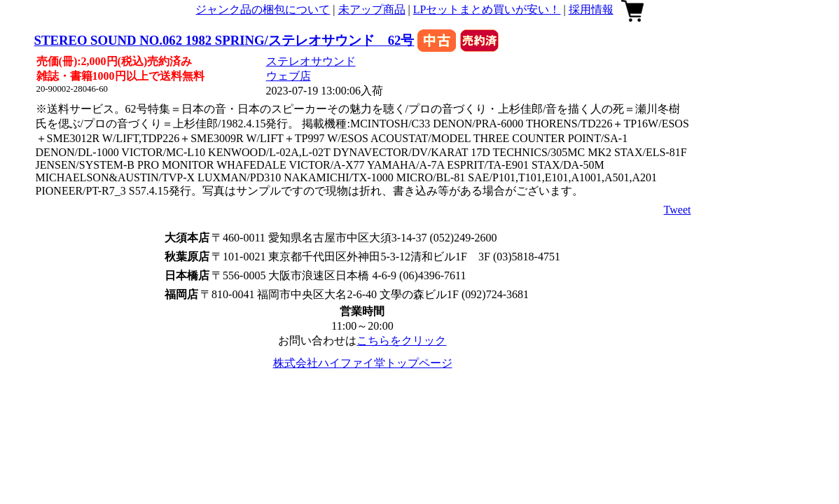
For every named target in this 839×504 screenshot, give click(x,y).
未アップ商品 (372, 9)
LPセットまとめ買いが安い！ (487, 9)
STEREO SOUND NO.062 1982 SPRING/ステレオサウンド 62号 (224, 40)
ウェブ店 (289, 76)
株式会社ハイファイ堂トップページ (363, 363)
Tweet (678, 210)
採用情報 (591, 9)
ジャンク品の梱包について (263, 9)
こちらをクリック (401, 341)
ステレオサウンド (311, 61)
